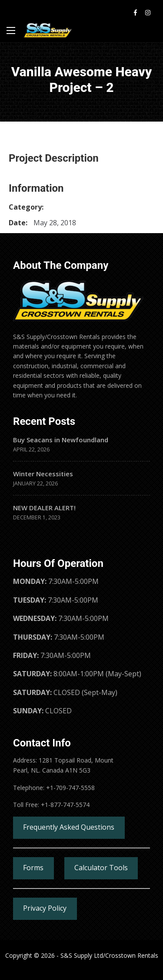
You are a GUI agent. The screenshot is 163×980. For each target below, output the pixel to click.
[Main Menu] (11, 31)
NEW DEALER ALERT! (44, 508)
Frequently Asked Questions (69, 827)
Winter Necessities (43, 474)
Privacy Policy (45, 908)
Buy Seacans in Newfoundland (61, 440)
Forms (33, 868)
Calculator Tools (101, 868)
